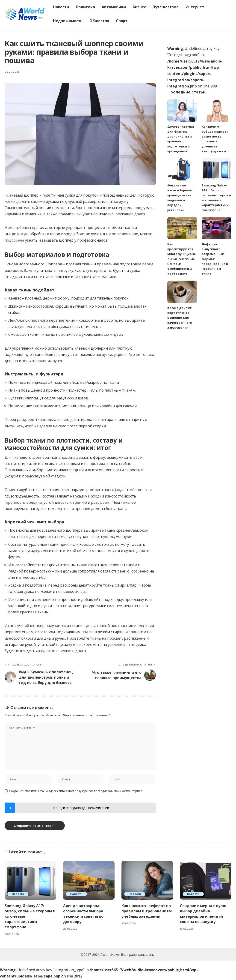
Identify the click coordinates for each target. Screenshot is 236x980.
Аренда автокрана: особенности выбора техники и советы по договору (83, 914)
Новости (18, 894)
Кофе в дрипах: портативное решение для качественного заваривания (180, 318)
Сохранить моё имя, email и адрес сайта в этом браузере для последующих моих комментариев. (76, 791)
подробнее (15, 240)
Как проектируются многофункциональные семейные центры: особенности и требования (181, 259)
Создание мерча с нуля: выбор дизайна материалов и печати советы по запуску (203, 914)
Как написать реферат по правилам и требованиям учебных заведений (147, 911)
